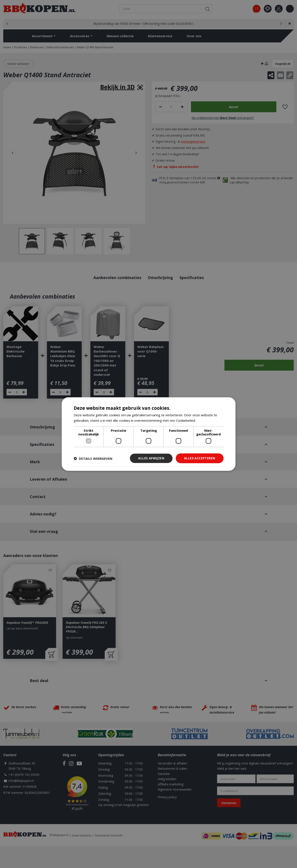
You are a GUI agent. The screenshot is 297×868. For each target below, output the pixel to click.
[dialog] (149, 434)
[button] (93, 458)
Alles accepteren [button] (200, 458)
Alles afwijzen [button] (151, 458)
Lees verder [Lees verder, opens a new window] (206, 420)
